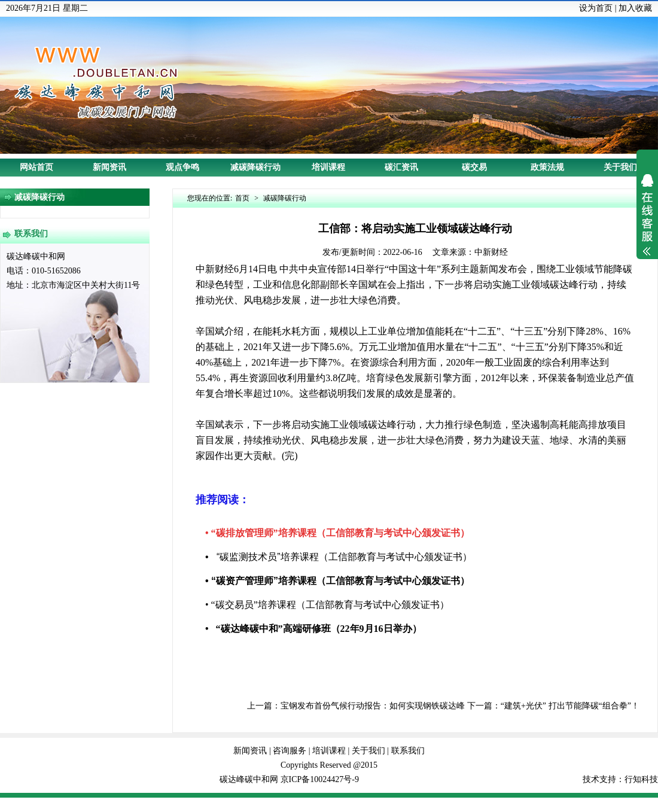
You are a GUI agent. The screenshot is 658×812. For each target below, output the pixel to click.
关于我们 (620, 167)
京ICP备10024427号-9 (320, 779)
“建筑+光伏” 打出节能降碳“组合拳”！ (570, 706)
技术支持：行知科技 (620, 779)
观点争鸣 (182, 167)
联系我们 (408, 751)
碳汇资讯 (401, 167)
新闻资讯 (109, 167)
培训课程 (328, 167)
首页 (242, 198)
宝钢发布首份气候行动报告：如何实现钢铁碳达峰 (373, 706)
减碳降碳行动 (255, 167)
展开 (647, 223)
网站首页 (36, 167)
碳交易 (474, 167)
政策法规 (547, 167)
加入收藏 (635, 8)
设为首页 (596, 8)
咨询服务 (290, 751)
